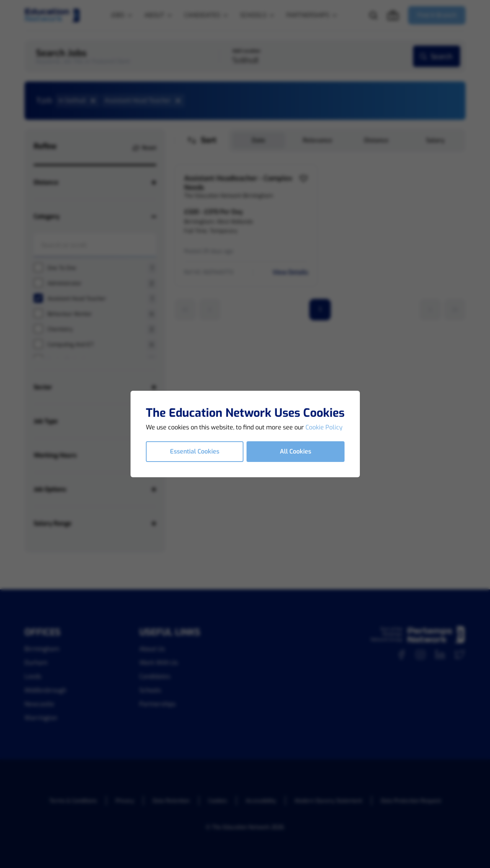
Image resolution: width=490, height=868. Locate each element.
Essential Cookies (195, 451)
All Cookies (296, 451)
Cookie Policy (324, 427)
